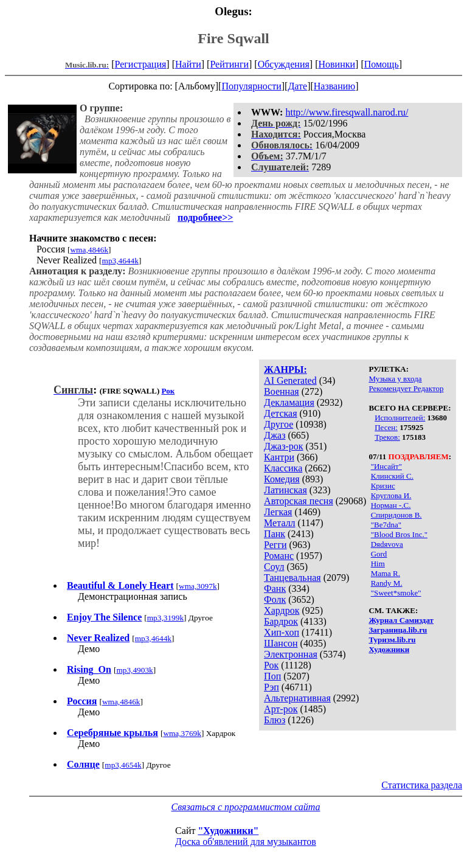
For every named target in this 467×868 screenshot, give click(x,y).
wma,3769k (182, 733)
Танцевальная (292, 578)
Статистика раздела (422, 785)
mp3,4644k (120, 261)
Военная (282, 391)
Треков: (387, 437)
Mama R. (386, 573)
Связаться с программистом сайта (246, 807)
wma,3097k (198, 586)
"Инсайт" (386, 466)
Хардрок (282, 610)
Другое (278, 424)
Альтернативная (297, 698)
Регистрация (141, 64)
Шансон (281, 643)
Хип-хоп (282, 632)
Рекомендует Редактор (406, 388)
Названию (335, 86)
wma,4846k (89, 250)
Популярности (251, 86)
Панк (275, 534)
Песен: (386, 427)
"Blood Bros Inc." (399, 534)
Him (378, 564)
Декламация (289, 402)
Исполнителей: (400, 418)
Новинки (337, 64)
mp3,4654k (123, 765)
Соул (274, 567)
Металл (280, 523)
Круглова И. (391, 495)
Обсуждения (284, 64)
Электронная (291, 654)
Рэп (272, 687)
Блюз (275, 720)
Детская (281, 413)
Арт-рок (281, 709)
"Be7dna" (386, 525)
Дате (297, 86)
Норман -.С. (391, 505)
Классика (283, 468)
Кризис (383, 486)
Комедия (282, 479)
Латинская (285, 490)
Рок (271, 665)
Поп (272, 676)
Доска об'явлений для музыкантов (246, 842)
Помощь (382, 64)
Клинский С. (392, 476)
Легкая (278, 512)
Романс (279, 556)
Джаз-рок (284, 446)
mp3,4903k (134, 670)
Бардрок (281, 621)
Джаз (275, 435)
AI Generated (290, 380)
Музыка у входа (395, 379)
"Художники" (228, 831)
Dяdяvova (387, 544)
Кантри (279, 457)
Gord (379, 554)
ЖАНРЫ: (285, 370)
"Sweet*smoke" (396, 593)
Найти (188, 64)
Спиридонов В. (396, 515)
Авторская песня (299, 501)
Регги (275, 545)
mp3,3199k (165, 618)
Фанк (275, 589)
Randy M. (387, 583)
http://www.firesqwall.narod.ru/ (347, 112)
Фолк (275, 599)
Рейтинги (229, 64)
